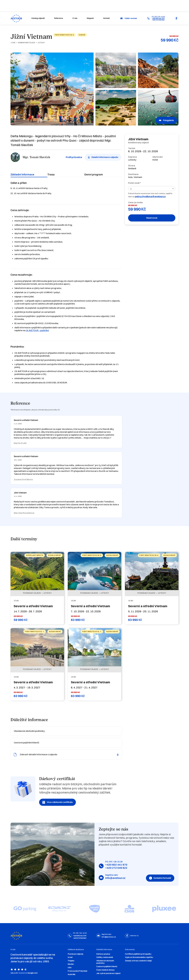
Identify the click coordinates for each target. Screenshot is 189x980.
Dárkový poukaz (103, 954)
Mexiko (71, 964)
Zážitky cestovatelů (105, 957)
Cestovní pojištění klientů (107, 967)
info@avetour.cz (115, 878)
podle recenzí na (20, 973)
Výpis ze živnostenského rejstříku (139, 957)
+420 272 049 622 (116, 868)
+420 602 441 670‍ (116, 865)
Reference (59, 18)
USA (70, 968)
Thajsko (71, 961)
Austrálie (72, 974)
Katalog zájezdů (38, 18)
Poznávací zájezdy (76, 954)
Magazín (90, 18)
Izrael (70, 957)
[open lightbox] (52, 89)
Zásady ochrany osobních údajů (138, 961)
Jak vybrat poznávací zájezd (108, 973)
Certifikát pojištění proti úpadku (138, 954)
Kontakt (107, 18)
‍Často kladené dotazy (105, 970)
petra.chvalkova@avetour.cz (150, 196)
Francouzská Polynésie (78, 971)
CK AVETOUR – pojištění (37, 330)
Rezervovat (152, 218)
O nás (75, 18)
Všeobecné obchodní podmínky (105, 962)
